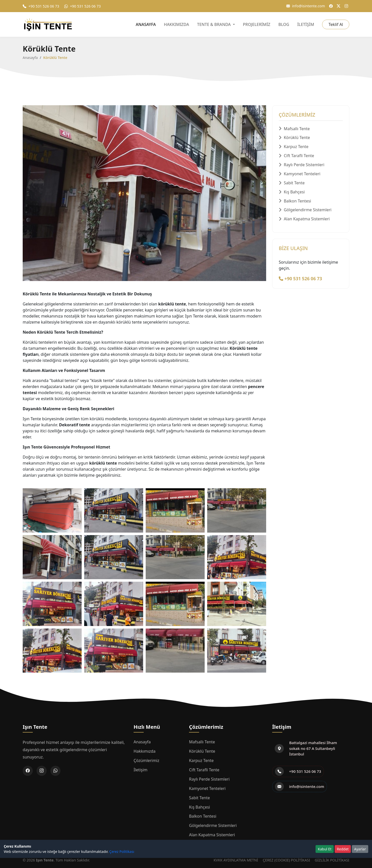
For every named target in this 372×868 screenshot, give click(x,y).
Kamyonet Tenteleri (300, 174)
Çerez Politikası (122, 852)
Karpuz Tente (294, 147)
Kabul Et (325, 849)
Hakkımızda (145, 751)
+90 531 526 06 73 (41, 6)
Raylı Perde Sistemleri (302, 165)
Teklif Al (336, 24)
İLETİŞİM (306, 24)
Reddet (343, 849)
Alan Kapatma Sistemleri (304, 220)
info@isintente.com (306, 6)
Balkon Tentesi (295, 201)
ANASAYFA (146, 24)
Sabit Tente (292, 183)
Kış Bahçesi (292, 192)
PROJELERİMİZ (257, 24)
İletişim (141, 769)
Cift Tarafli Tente (297, 156)
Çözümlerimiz (147, 760)
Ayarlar (360, 849)
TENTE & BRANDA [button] (214, 24)
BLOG (284, 24)
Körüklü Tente (294, 138)
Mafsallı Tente (294, 129)
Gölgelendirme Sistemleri (305, 211)
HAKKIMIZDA (176, 24)
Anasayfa (30, 58)
